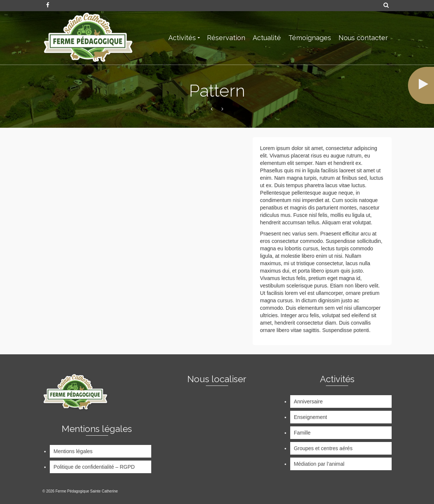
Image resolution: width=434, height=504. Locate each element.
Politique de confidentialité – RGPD (94, 467)
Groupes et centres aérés (323, 448)
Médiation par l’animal (319, 464)
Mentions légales (73, 451)
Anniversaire (308, 401)
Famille (302, 433)
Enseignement (311, 417)
